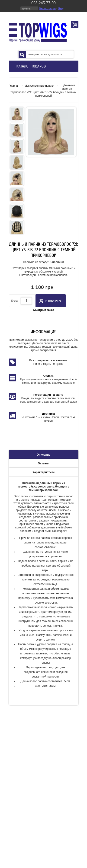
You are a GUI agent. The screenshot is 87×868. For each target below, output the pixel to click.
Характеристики (43, 472)
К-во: (15, 301)
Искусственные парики (40, 86)
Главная (14, 86)
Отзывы (43, 463)
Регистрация (48, 8)
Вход (61, 8)
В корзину (50, 301)
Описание (43, 455)
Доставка (48, 414)
